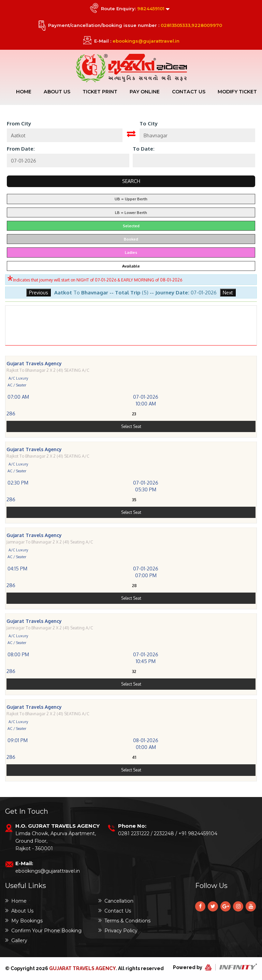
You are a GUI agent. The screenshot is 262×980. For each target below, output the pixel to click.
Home (25, 92)
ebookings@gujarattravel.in (146, 41)
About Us (58, 92)
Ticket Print (101, 92)
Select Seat (131, 448)
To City (149, 124)
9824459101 (151, 9)
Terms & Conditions (124, 921)
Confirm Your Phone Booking (43, 930)
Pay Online (145, 92)
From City (19, 124)
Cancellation (116, 901)
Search (131, 181)
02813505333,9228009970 (191, 25)
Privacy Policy (118, 930)
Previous (39, 293)
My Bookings (24, 921)
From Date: (21, 149)
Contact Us (189, 92)
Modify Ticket (237, 92)
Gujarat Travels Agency (82, 968)
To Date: (144, 149)
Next (228, 293)
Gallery (16, 940)
